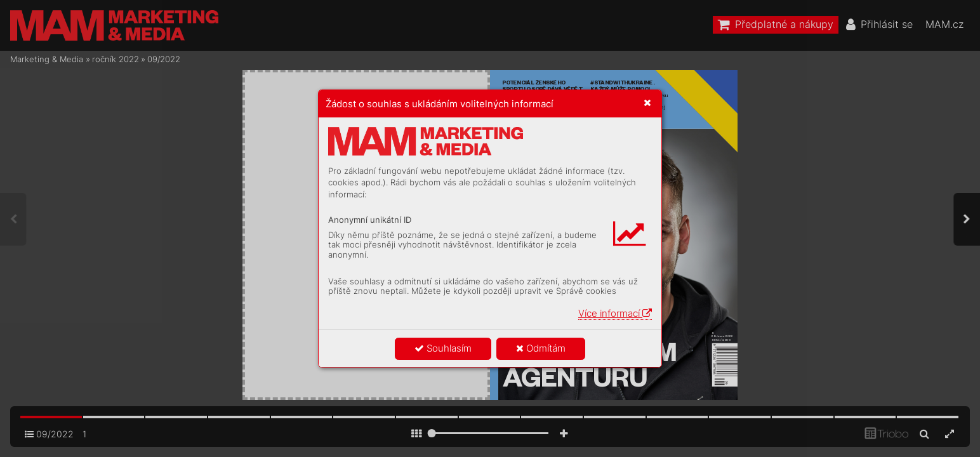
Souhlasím (443, 348)
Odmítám (541, 348)
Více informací (615, 313)
